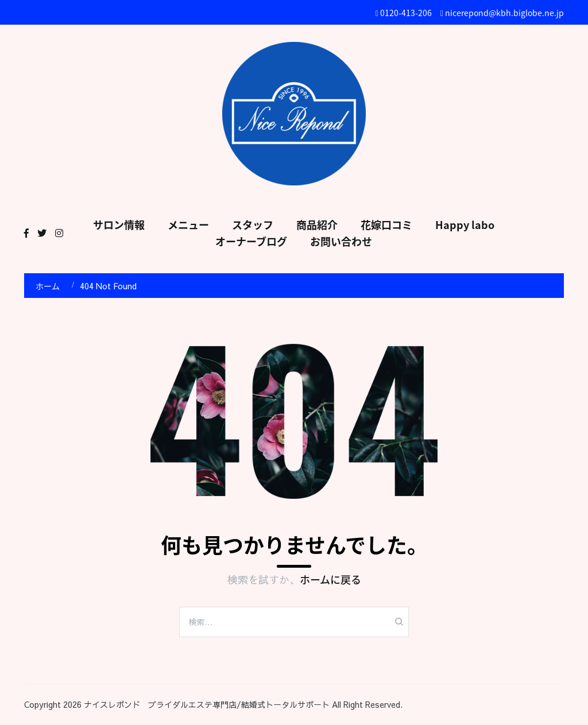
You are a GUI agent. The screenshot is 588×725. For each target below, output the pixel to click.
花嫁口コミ (386, 225)
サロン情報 (119, 225)
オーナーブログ (251, 241)
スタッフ (253, 225)
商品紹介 (317, 225)
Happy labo (465, 225)
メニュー (188, 225)
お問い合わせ (341, 241)
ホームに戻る (330, 579)
